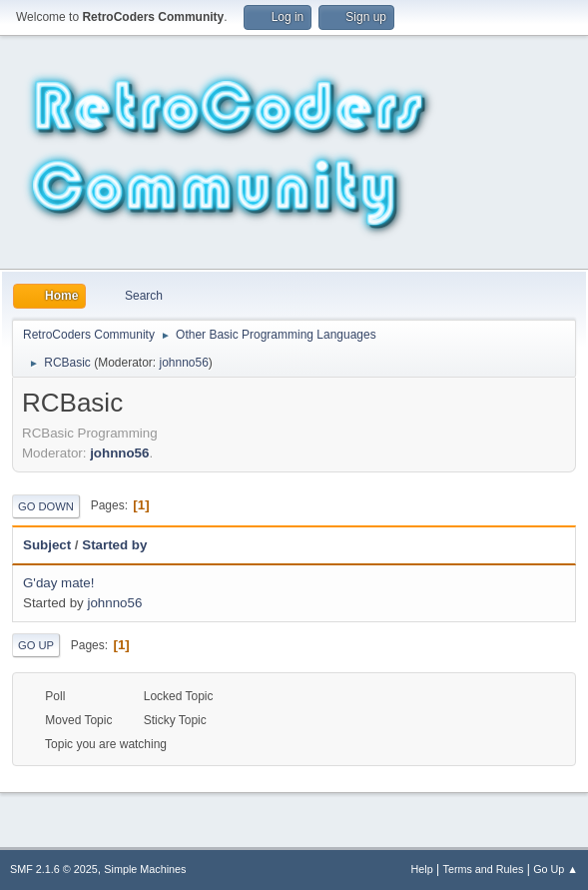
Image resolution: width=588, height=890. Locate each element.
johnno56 (183, 363)
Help (422, 869)
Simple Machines (145, 869)
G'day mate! (58, 583)
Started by (114, 545)
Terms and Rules (484, 869)
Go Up (36, 645)
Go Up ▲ (556, 869)
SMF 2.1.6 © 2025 (54, 869)
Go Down (46, 506)
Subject (47, 545)
